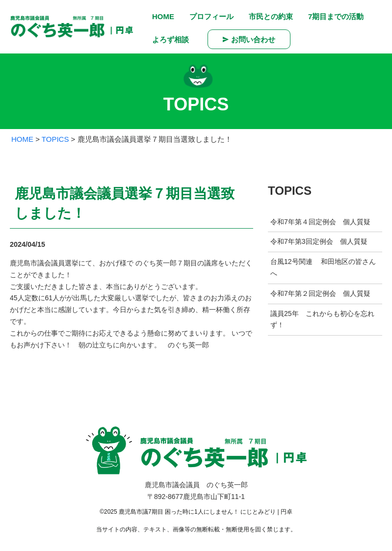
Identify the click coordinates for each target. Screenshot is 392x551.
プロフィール (211, 16)
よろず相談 (170, 39)
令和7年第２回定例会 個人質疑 (320, 293)
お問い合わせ (249, 39)
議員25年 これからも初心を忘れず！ (322, 319)
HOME (163, 16)
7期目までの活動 (336, 16)
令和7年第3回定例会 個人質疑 (319, 241)
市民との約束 (271, 16)
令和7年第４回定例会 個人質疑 (320, 222)
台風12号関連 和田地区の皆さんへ (323, 267)
